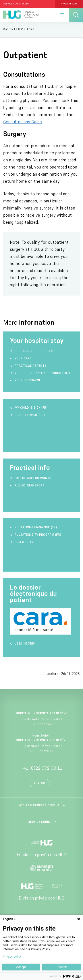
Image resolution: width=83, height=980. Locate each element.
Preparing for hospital (34, 351)
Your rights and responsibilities (42, 373)
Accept (21, 967)
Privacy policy (12, 956)
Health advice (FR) (30, 415)
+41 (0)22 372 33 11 (42, 769)
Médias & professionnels (39, 806)
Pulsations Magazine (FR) (36, 528)
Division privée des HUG (42, 899)
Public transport (30, 486)
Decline (62, 967)
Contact (40, 783)
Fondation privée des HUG (42, 855)
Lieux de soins (39, 822)
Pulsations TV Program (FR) (38, 535)
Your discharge (28, 381)
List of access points (33, 478)
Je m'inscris (25, 644)
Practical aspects (31, 366)
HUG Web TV (24, 542)
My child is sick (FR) (31, 408)
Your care (23, 359)
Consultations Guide (23, 122)
